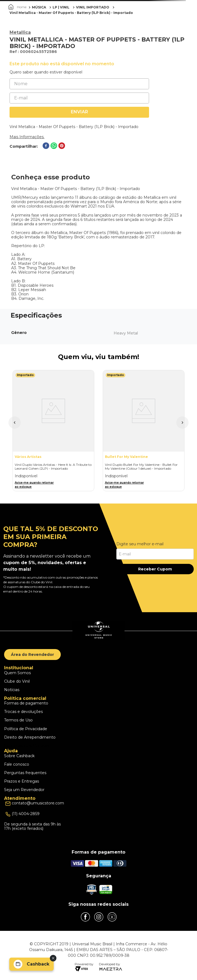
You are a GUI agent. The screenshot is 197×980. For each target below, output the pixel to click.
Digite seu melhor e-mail (140, 544)
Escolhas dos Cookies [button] (27, 746)
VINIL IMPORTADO (93, 7)
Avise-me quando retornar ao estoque (34, 485)
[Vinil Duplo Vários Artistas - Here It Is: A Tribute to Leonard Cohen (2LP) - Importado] (53, 431)
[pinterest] (62, 146)
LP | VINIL (61, 7)
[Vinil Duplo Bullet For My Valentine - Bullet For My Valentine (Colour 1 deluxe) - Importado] (144, 431)
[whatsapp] (54, 146)
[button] (15, 423)
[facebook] (46, 146)
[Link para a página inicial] (18, 7)
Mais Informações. (27, 137)
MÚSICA (39, 7)
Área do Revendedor (32, 655)
